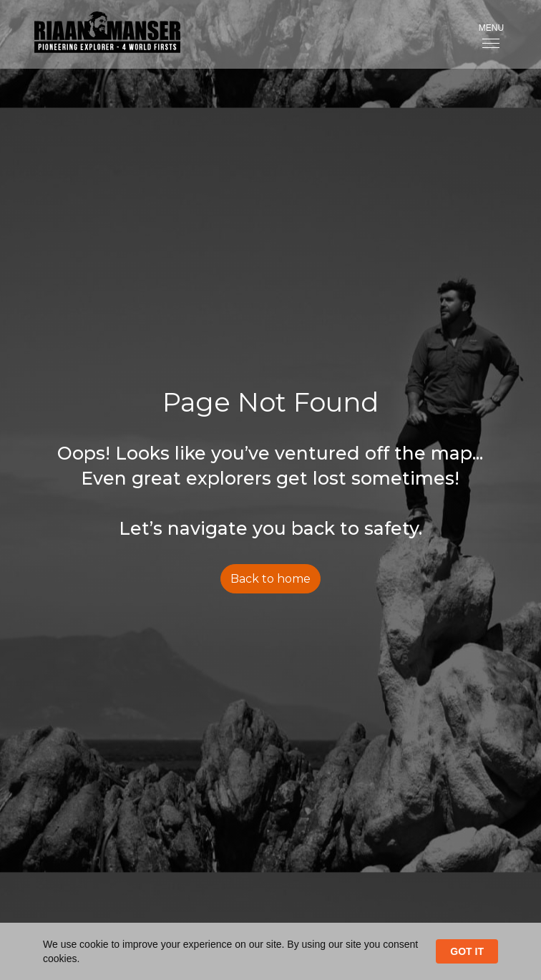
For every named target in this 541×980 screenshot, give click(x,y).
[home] (96, 34)
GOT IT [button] (467, 951)
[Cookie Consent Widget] (270, 951)
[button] (491, 34)
